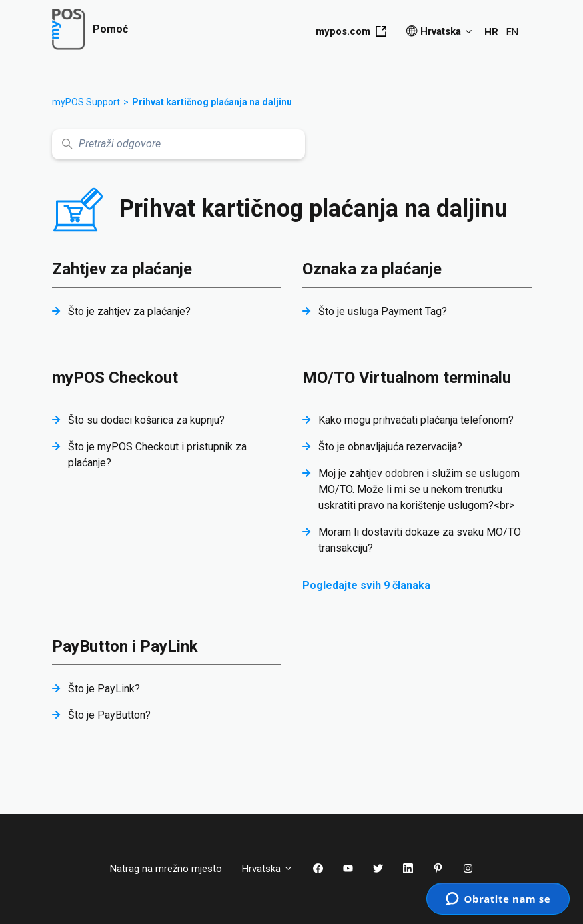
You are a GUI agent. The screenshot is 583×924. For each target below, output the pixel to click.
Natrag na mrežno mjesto (166, 869)
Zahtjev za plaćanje (122, 269)
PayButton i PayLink (125, 646)
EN (512, 32)
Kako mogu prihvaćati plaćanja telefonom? (416, 420)
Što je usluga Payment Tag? (383, 311)
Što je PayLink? (104, 689)
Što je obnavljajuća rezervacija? (390, 447)
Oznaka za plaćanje (372, 269)
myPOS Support (86, 102)
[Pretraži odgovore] (179, 144)
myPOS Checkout (115, 378)
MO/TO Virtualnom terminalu (407, 378)
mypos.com (351, 31)
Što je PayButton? (109, 715)
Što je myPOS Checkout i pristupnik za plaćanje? (157, 455)
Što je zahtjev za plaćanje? (129, 311)
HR (491, 32)
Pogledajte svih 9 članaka (366, 585)
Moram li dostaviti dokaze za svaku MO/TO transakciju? (420, 540)
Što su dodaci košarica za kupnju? (146, 420)
